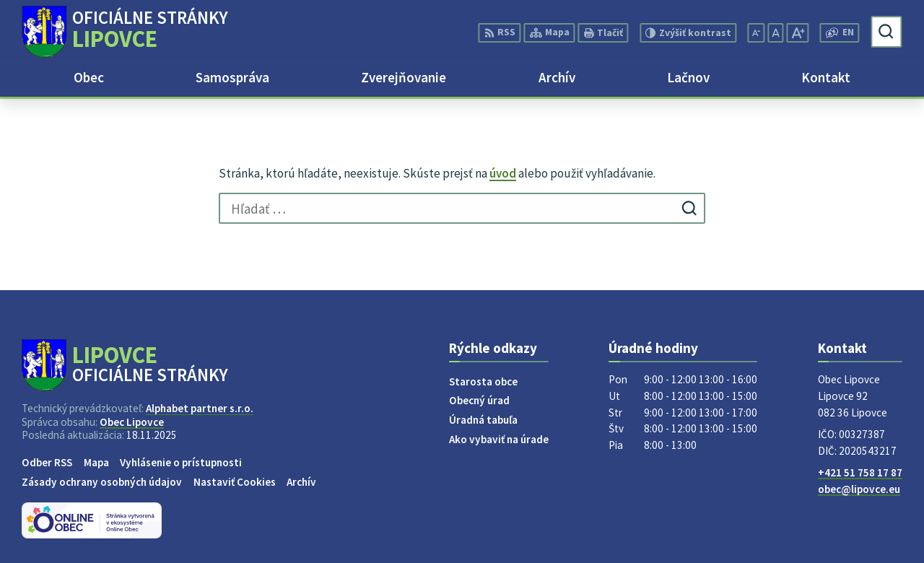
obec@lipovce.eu (859, 489)
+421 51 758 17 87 (860, 472)
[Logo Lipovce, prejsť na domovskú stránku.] (125, 32)
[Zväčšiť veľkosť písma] (797, 33)
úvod (503, 173)
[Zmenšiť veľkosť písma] (757, 33)
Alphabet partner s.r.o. (200, 408)
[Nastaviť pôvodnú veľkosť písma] (775, 33)
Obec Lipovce (132, 422)
